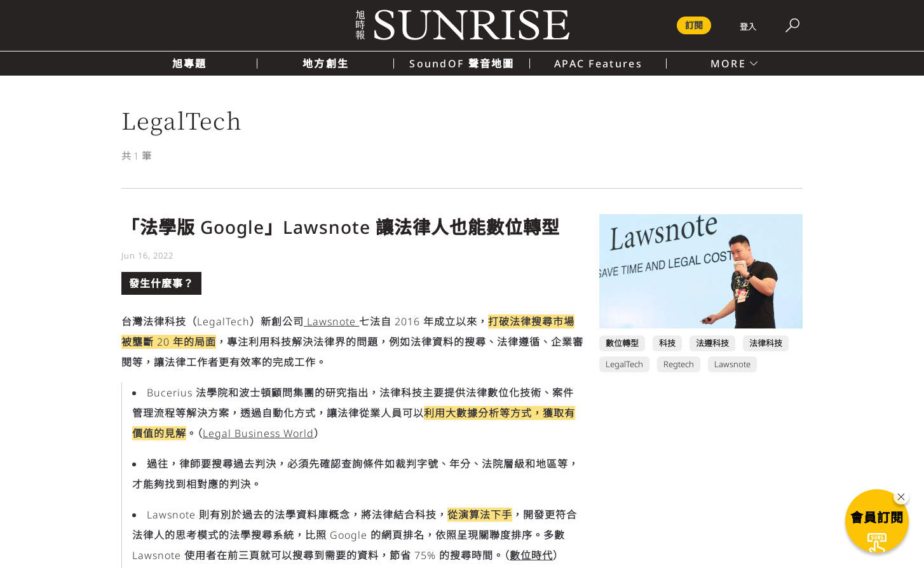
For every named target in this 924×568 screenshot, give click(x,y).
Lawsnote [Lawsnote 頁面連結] (732, 364)
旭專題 (190, 64)
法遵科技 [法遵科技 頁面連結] (712, 343)
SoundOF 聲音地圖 (462, 64)
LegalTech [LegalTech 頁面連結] (624, 364)
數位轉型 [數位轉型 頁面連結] (622, 343)
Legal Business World (258, 433)
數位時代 (531, 555)
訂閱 (694, 25)
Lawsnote (331, 321)
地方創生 (326, 64)
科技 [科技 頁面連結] (667, 343)
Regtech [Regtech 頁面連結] (679, 364)
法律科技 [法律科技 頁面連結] (766, 343)
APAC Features (598, 64)
